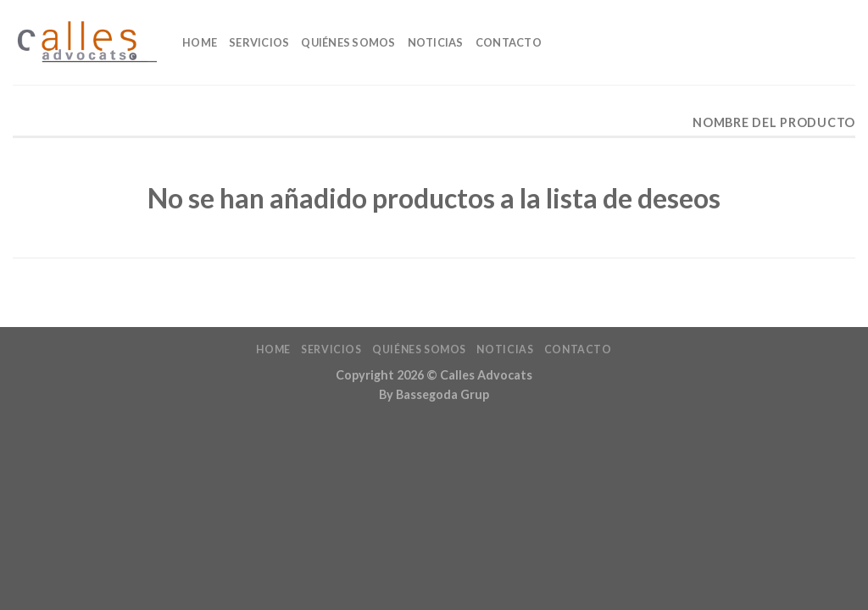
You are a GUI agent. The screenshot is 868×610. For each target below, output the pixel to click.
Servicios (259, 42)
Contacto (509, 42)
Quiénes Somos (348, 42)
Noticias (436, 42)
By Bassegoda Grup (434, 394)
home (200, 42)
